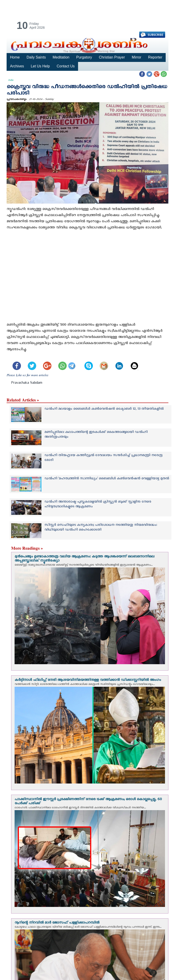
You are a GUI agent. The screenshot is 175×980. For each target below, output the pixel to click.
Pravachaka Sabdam (27, 384)
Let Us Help (40, 66)
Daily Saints (36, 57)
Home (15, 57)
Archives (17, 66)
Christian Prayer (111, 57)
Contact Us (65, 66)
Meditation (60, 57)
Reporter (154, 57)
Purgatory (83, 57)
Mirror (135, 57)
